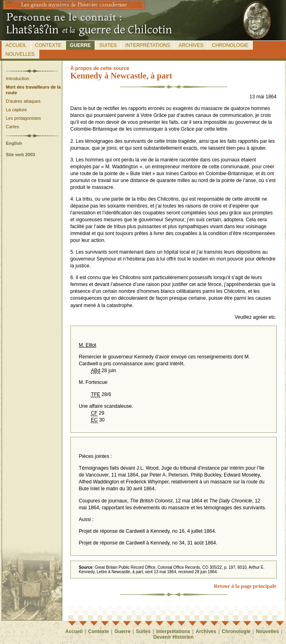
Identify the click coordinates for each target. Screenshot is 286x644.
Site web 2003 (21, 155)
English (14, 143)
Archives (191, 45)
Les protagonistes (24, 118)
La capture (17, 110)
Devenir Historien (173, 637)
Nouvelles (20, 54)
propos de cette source (100, 68)
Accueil (16, 45)
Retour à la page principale (245, 586)
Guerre (80, 45)
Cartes (13, 127)
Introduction (18, 78)
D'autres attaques (23, 101)
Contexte (48, 45)
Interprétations (148, 45)
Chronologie (230, 45)
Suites (108, 45)
